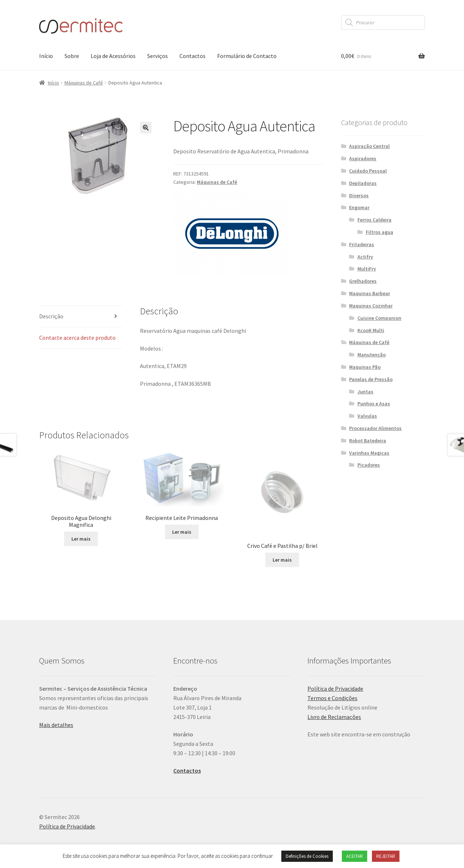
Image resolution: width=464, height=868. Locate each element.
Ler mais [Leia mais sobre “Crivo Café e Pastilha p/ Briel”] (282, 560)
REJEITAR (386, 856)
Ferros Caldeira (374, 220)
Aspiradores (363, 158)
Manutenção (372, 355)
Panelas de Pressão (371, 379)
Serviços (158, 56)
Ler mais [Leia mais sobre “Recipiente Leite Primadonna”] (182, 532)
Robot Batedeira (368, 441)
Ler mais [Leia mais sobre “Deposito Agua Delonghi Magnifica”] (81, 539)
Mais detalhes (56, 725)
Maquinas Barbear (370, 293)
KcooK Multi (371, 330)
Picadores (369, 465)
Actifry (365, 257)
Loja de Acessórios (113, 56)
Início (46, 56)
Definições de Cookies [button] (307, 856)
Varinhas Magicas (369, 453)
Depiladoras (363, 183)
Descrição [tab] (51, 316)
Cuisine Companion (379, 318)
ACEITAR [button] (355, 856)
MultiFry (367, 269)
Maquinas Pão (365, 367)
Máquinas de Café (84, 83)
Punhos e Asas (374, 404)
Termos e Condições (332, 698)
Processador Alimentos (375, 428)
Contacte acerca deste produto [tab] (77, 338)
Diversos (359, 195)
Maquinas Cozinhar (371, 306)
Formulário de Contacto (247, 56)
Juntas (365, 392)
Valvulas (367, 416)
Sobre (72, 56)
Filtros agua (380, 232)
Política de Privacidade (335, 689)
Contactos (192, 56)
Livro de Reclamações (334, 717)
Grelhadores (363, 281)
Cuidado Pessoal (368, 171)
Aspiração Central (369, 146)
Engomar (359, 207)
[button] (146, 128)
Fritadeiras (362, 244)
